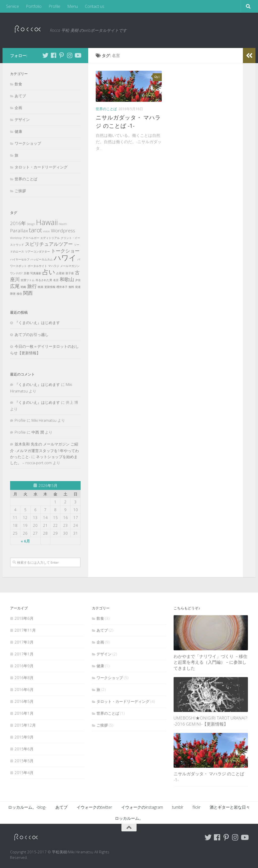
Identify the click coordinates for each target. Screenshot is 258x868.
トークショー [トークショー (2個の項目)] (65, 251)
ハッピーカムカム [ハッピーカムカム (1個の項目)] (42, 259)
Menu (73, 6)
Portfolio (34, 6)
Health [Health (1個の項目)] (63, 224)
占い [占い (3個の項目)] (49, 272)
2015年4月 (24, 773)
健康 (18, 131)
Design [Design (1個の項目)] (31, 224)
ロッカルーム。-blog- (27, 807)
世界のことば (106, 109)
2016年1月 (24, 713)
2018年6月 (24, 618)
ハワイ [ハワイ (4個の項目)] (65, 258)
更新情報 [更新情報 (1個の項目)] (50, 287)
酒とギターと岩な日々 (230, 807)
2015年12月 (25, 725)
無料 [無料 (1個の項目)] (71, 287)
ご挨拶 (20, 191)
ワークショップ (28, 143)
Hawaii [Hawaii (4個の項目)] (47, 222)
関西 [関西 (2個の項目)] (28, 293)
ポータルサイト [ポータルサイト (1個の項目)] (37, 266)
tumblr (178, 807)
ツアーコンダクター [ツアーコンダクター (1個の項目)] (37, 252)
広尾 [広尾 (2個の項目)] (15, 286)
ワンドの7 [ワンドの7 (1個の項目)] (16, 273)
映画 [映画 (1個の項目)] (41, 287)
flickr (197, 807)
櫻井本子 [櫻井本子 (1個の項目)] (62, 287)
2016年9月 (24, 666)
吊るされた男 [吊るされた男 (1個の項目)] (44, 280)
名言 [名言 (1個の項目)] (56, 280)
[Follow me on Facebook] (53, 55)
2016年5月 (24, 701)
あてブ (20, 96)
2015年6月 (24, 749)
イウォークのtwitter (94, 807)
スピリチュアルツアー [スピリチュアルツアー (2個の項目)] (49, 244)
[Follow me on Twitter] (45, 55)
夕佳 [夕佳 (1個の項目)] (78, 280)
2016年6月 (24, 689)
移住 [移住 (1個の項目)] (19, 294)
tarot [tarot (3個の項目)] (36, 230)
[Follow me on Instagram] (70, 55)
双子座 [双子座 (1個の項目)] (70, 273)
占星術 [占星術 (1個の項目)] (60, 273)
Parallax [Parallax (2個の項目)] (19, 231)
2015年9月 (24, 737)
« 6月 (25, 541)
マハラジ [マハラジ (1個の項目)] (54, 266)
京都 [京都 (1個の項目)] (26, 273)
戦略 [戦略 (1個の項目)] (23, 287)
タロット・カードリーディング (41, 167)
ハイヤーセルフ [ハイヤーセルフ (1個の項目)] (20, 259)
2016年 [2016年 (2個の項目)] (18, 223)
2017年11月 (25, 630)
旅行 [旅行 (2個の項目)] (32, 286)
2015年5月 (24, 761)
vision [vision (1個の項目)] (46, 231)
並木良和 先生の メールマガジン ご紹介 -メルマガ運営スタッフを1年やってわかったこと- (44, 450)
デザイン (22, 119)
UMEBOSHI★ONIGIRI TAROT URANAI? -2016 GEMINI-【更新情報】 (211, 721)
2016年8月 (24, 678)
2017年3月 (24, 642)
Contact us (95, 6)
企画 (18, 108)
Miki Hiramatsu (44, 420)
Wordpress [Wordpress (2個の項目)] (63, 231)
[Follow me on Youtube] (78, 55)
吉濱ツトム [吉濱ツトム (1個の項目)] (28, 280)
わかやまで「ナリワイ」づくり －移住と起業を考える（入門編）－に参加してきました (211, 662)
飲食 (18, 84)
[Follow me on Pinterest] (61, 55)
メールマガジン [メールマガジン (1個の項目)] (70, 266)
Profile (54, 6)
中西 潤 (38, 432)
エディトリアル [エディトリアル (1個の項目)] (50, 238)
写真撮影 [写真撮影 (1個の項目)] (36, 273)
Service (12, 6)
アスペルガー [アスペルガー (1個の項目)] (31, 238)
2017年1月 (24, 654)
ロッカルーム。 (129, 818)
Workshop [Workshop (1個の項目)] (16, 238)
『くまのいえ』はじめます (37, 323)
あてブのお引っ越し (32, 334)
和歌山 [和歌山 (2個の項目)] (67, 279)
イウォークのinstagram (142, 807)
